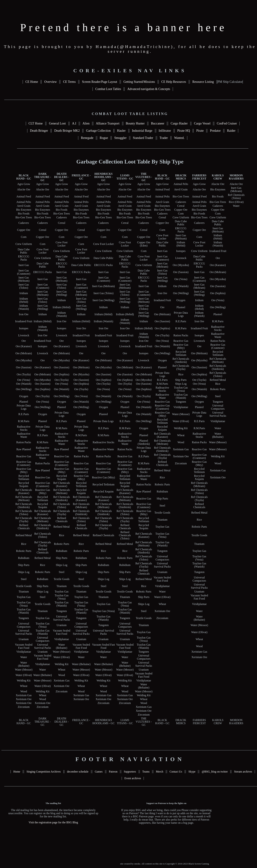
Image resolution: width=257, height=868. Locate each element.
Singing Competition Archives (44, 772)
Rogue (104, 138)
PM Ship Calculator (230, 82)
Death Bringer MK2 (67, 131)
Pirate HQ (184, 131)
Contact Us (176, 772)
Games (99, 772)
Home (17, 772)
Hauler (121, 131)
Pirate (200, 131)
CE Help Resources (174, 82)
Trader (164, 138)
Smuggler (120, 138)
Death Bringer (39, 131)
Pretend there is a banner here (123, 28)
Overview (50, 82)
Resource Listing (203, 82)
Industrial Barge (142, 131)
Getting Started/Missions (139, 82)
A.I (74, 123)
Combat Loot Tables (108, 89)
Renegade (87, 138)
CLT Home (36, 123)
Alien (86, 123)
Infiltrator (165, 131)
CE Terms (69, 82)
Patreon (113, 772)
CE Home (32, 82)
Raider (231, 131)
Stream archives (243, 772)
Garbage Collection (98, 131)
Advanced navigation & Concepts (149, 89)
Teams (146, 772)
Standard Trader (143, 138)
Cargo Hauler (179, 123)
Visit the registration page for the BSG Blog (53, 822)
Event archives (133, 778)
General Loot (57, 123)
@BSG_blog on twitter (215, 772)
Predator (215, 131)
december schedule (78, 772)
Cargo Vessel (202, 123)
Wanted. (179, 138)
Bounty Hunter (135, 123)
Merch (160, 772)
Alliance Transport (108, 123)
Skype (192, 772)
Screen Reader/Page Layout (100, 82)
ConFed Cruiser (227, 123)
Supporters (130, 772)
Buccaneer (158, 123)
